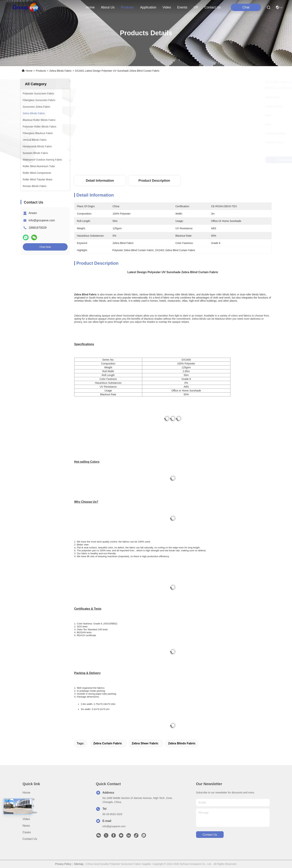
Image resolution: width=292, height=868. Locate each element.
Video (26, 819)
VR (196, 7)
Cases (27, 832)
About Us (29, 799)
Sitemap (79, 864)
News (26, 826)
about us (108, 7)
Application (30, 812)
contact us (213, 7)
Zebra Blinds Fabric (60, 71)
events (182, 7)
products (127, 7)
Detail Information (100, 181)
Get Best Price (205, 160)
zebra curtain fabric (108, 743)
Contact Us (30, 839)
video (167, 7)
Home (90, 7)
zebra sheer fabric (145, 743)
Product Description (154, 181)
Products (41, 71)
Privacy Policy (63, 864)
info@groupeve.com (42, 220)
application (148, 7)
